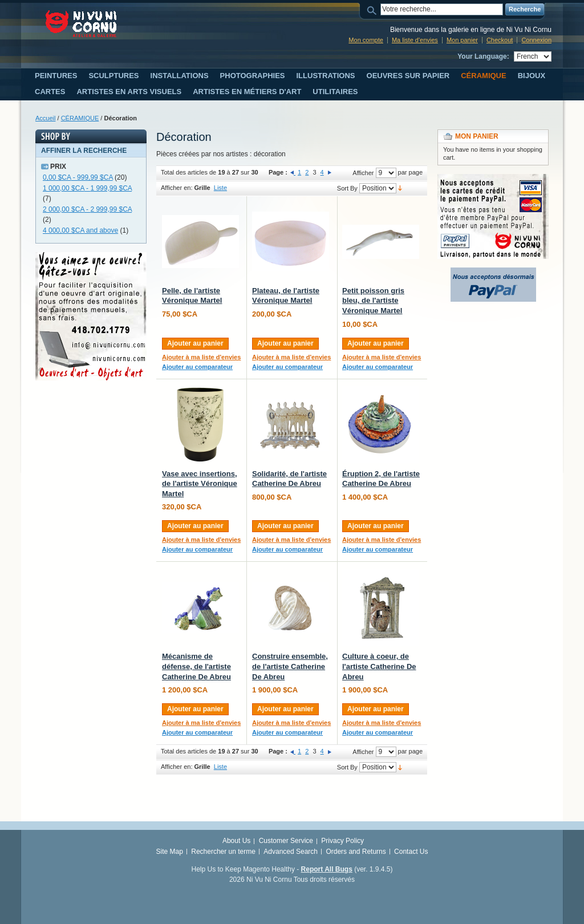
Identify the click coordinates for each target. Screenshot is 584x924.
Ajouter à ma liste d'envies (201, 357)
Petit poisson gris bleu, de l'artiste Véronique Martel (373, 301)
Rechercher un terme (223, 852)
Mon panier (462, 40)
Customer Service (286, 841)
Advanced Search (291, 852)
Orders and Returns (356, 852)
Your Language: (483, 56)
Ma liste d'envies (415, 40)
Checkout (500, 40)
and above (80, 230)
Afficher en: (177, 188)
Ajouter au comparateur (197, 367)
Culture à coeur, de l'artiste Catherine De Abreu (379, 666)
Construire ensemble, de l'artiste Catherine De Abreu (290, 666)
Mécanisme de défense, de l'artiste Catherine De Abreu (196, 666)
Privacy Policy (342, 841)
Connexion (536, 40)
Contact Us (411, 852)
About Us (236, 841)
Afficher (363, 173)
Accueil (45, 118)
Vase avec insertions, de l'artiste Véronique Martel (200, 484)
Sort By (347, 188)
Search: (374, 9)
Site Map (170, 852)
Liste (220, 188)
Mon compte (366, 40)
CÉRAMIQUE (80, 118)
